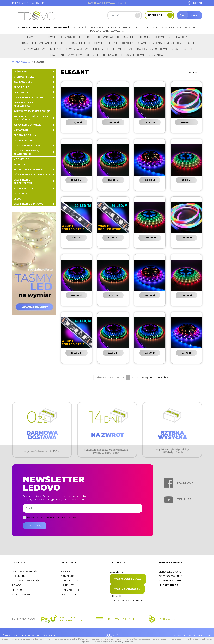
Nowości (24, 28)
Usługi (127, 28)
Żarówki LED (111, 37)
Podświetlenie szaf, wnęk (35, 43)
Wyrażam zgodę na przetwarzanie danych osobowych (53, 517)
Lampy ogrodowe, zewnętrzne (70, 49)
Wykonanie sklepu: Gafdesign (193, 635)
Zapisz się (35, 526)
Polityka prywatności (26, 581)
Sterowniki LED (187, 28)
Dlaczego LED (70, 595)
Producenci (68, 571)
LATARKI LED (115, 55)
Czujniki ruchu (186, 43)
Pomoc (139, 28)
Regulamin (19, 576)
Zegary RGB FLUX (163, 43)
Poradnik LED (69, 581)
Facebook (20, 3)
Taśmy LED (33, 37)
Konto (198, 3)
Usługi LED (67, 585)
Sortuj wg (194, 72)
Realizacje (113, 28)
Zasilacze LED (74, 37)
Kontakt (152, 28)
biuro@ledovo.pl (170, 572)
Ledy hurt (18, 590)
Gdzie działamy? (22, 595)
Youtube (38, 3)
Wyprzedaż (61, 28)
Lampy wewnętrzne (34, 49)
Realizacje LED (70, 590)
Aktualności (80, 28)
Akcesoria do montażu (142, 49)
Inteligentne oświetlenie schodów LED (80, 43)
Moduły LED (101, 49)
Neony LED (118, 49)
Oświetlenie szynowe (151, 55)
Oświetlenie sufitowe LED (176, 49)
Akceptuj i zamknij (123, 642)
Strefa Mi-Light (96, 55)
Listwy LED (167, 28)
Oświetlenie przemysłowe (66, 55)
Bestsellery (42, 28)
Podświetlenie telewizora (107, 31)
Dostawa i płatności (25, 571)
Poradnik (97, 28)
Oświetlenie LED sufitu (136, 37)
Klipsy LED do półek (120, 43)
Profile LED (93, 37)
